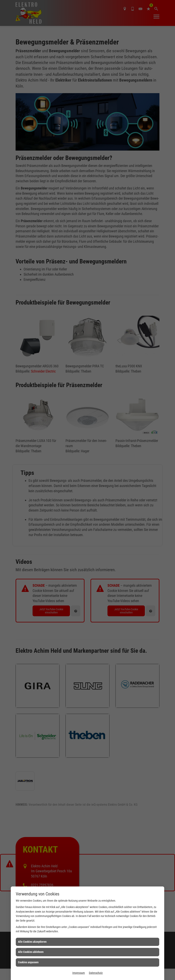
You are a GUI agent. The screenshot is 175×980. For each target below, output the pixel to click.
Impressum (79, 973)
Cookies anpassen (28, 962)
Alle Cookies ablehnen (31, 952)
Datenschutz (96, 973)
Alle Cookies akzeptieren (32, 942)
